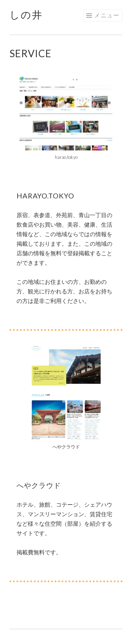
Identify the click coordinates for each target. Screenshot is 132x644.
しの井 (26, 14)
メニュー (107, 15)
